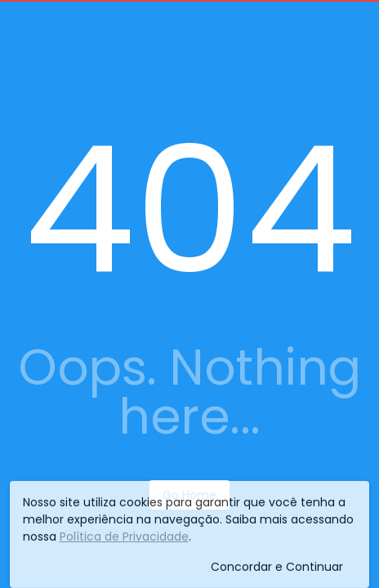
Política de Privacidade (124, 541)
